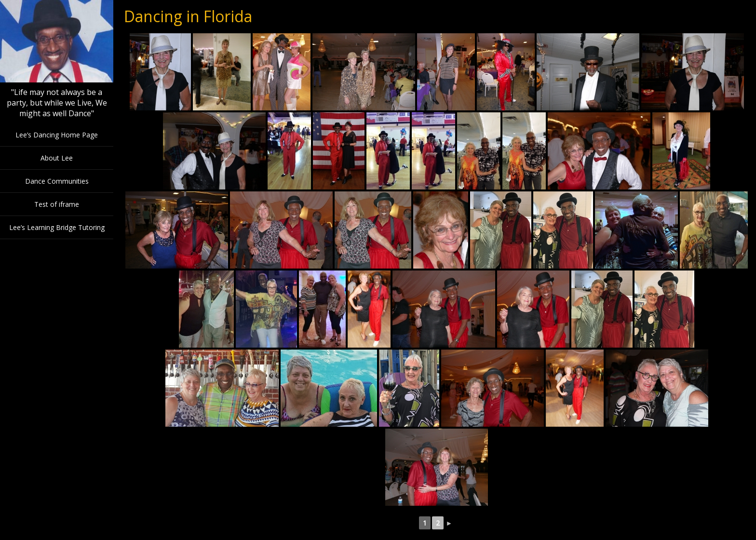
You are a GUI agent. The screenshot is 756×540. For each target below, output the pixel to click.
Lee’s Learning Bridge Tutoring (57, 227)
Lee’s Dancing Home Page (57, 135)
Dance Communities (57, 181)
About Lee (57, 158)
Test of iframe (57, 204)
